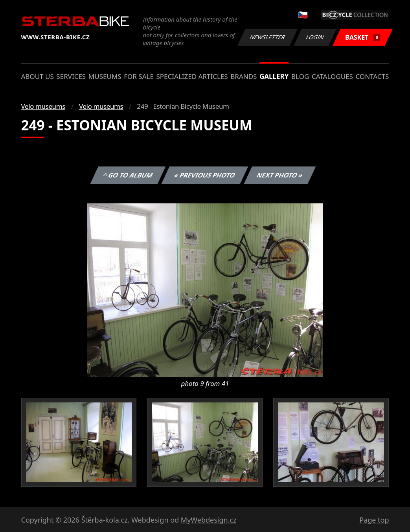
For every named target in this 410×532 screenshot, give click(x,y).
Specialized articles (192, 76)
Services (71, 76)
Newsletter (268, 37)
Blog (300, 76)
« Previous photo (205, 175)
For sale (139, 76)
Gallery (274, 76)
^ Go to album (128, 175)
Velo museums (43, 106)
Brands (244, 76)
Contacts (372, 76)
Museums (105, 76)
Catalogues (332, 76)
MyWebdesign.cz (209, 520)
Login (315, 37)
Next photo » (280, 175)
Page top (374, 520)
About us (38, 76)
